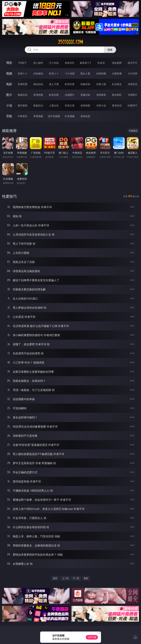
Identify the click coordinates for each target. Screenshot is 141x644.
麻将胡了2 (85, 63)
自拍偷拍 (38, 73)
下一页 (76, 578)
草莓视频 (38, 116)
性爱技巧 (132, 105)
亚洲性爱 (23, 84)
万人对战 (54, 63)
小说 (9, 105)
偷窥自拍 (23, 95)
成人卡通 (54, 84)
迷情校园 (85, 105)
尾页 (86, 578)
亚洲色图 (38, 95)
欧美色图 (54, 95)
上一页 (65, 578)
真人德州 (38, 63)
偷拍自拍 (38, 84)
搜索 (110, 50)
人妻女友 (54, 105)
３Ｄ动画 (70, 73)
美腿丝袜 (85, 95)
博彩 (9, 63)
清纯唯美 (101, 95)
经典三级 (101, 84)
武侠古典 (70, 105)
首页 (55, 578)
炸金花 (101, 63)
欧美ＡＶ (54, 73)
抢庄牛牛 (132, 63)
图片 (9, 95)
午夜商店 (23, 116)
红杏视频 (70, 116)
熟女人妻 (85, 73)
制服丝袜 (85, 84)
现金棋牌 (117, 63)
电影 (9, 84)
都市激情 (23, 105)
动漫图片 (70, 95)
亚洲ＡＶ (23, 73)
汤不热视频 (54, 116)
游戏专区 (70, 63)
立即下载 (92, 637)
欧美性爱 (70, 84)
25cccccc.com (70, 42)
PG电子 (22, 63)
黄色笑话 (117, 105)
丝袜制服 (101, 73)
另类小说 (101, 105)
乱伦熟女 (117, 84)
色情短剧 (85, 116)
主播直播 (117, 73)
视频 (9, 73)
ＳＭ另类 (132, 73)
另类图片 (132, 95)
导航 (9, 116)
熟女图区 (117, 95)
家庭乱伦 (38, 105)
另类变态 (132, 84)
